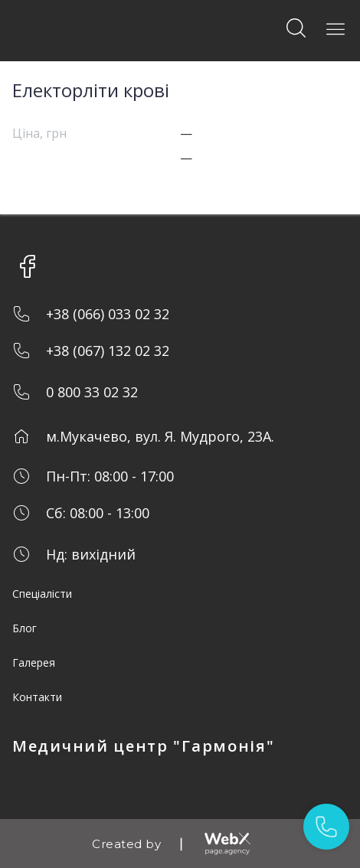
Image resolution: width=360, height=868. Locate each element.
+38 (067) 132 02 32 (108, 351)
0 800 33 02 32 (92, 392)
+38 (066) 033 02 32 (108, 314)
